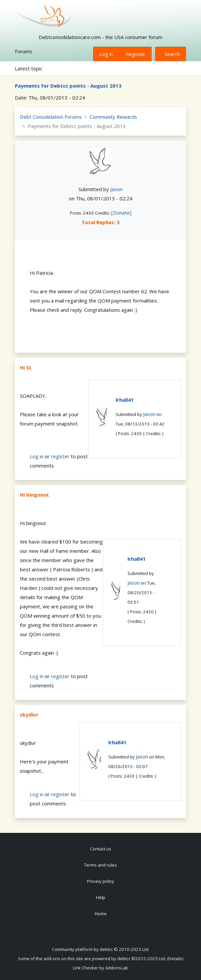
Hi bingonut (34, 495)
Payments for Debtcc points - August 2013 (68, 86)
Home (101, 914)
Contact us (101, 849)
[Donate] (121, 213)
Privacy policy (101, 881)
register (60, 456)
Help (101, 897)
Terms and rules (100, 865)
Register (135, 54)
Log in (106, 54)
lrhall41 (125, 400)
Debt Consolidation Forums (51, 117)
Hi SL (26, 367)
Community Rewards (113, 117)
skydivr (29, 715)
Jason (116, 189)
